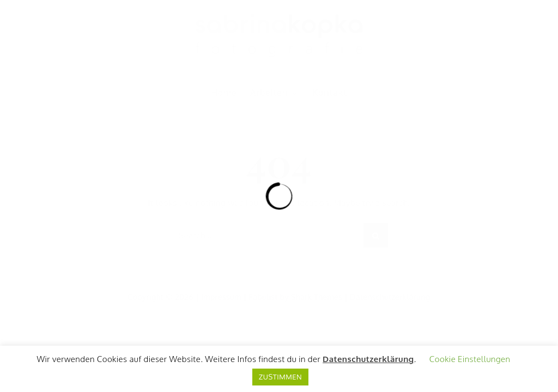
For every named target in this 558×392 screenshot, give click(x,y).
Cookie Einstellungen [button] (470, 359)
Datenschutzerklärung (368, 359)
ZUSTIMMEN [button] (280, 377)
